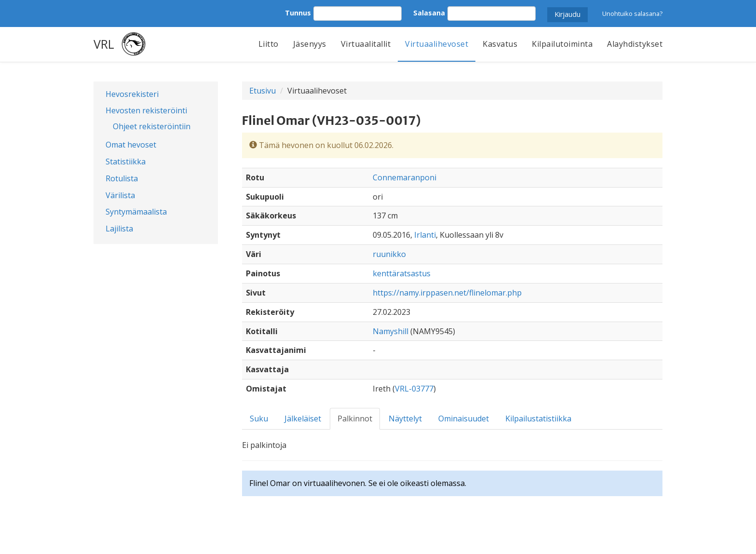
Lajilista (119, 229)
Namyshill (391, 331)
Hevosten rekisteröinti (146, 110)
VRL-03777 (414, 389)
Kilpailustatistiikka (538, 419)
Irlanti (425, 235)
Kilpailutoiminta (562, 44)
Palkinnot (355, 419)
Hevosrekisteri (132, 94)
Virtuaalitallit (366, 44)
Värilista (120, 195)
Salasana (429, 13)
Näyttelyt (405, 419)
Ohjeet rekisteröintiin (152, 126)
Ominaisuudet (464, 419)
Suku (259, 419)
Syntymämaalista (136, 212)
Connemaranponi (405, 177)
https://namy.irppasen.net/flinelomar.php (447, 293)
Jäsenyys (310, 44)
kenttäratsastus (402, 273)
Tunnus (298, 13)
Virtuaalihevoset (437, 44)
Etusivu (263, 91)
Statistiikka (126, 162)
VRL (104, 44)
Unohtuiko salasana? (632, 14)
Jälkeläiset (303, 419)
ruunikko (389, 254)
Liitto (269, 44)
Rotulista (122, 178)
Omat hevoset (131, 145)
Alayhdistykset (635, 44)
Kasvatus (500, 44)
